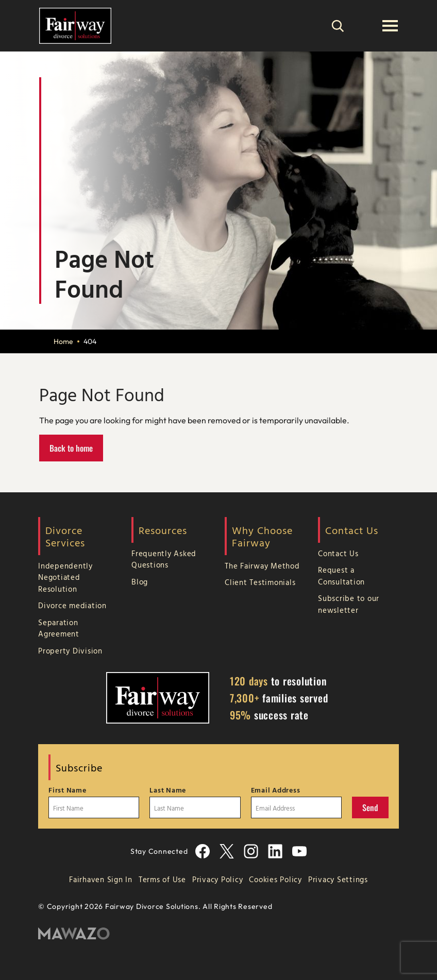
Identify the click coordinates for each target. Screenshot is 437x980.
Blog (140, 582)
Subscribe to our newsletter (349, 604)
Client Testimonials (260, 582)
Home (63, 341)
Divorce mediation (72, 605)
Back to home (71, 448)
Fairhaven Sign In (101, 879)
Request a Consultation (341, 576)
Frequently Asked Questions (164, 559)
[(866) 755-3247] (364, 26)
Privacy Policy (218, 879)
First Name (68, 790)
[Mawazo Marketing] (218, 934)
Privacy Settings (338, 879)
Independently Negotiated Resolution (65, 577)
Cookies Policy (275, 879)
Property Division (70, 651)
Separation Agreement (59, 628)
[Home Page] (75, 25)
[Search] (338, 26)
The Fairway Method (262, 566)
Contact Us (338, 553)
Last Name (168, 790)
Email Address (276, 790)
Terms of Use (162, 879)
